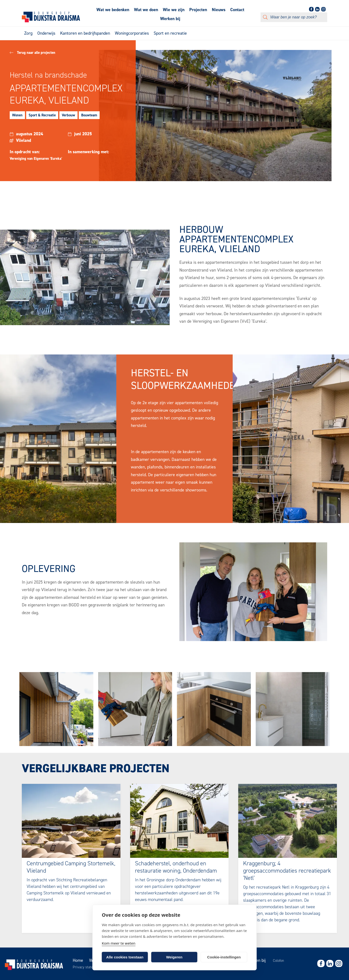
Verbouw (68, 115)
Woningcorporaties (132, 33)
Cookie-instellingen (224, 957)
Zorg (28, 33)
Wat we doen (146, 10)
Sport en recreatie (170, 33)
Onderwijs (46, 33)
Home (78, 960)
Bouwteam (89, 115)
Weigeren (174, 957)
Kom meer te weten (119, 943)
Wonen (17, 115)
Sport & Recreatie (42, 115)
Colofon (278, 961)
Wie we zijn (174, 10)
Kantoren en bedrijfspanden (85, 33)
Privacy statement (87, 967)
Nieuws (219, 10)
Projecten (198, 10)
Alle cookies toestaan (125, 957)
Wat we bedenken (113, 10)
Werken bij (170, 19)
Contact (237, 10)
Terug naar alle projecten (32, 53)
